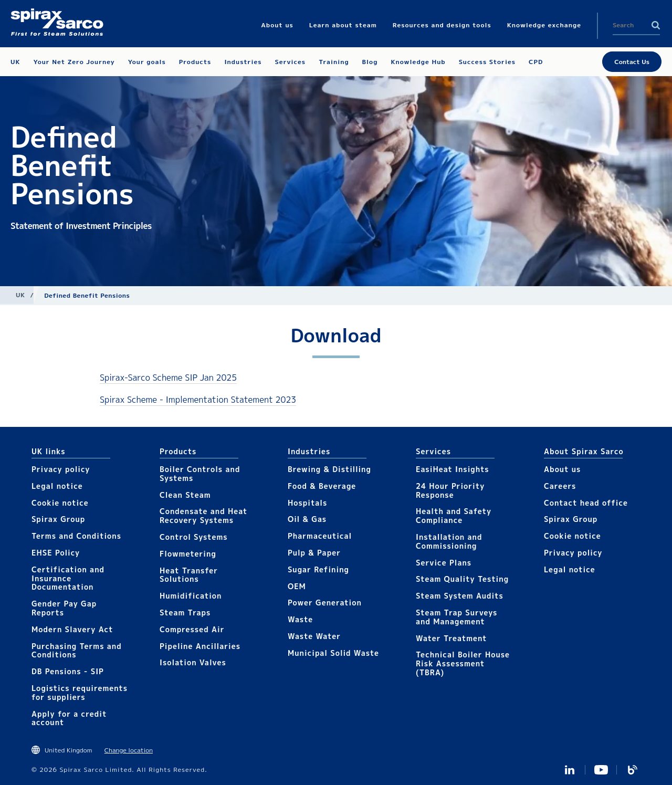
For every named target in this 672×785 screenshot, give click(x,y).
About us (562, 469)
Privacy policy (61, 469)
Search (656, 25)
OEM (297, 586)
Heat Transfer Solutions (189, 575)
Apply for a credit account (69, 718)
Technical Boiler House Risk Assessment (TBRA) (463, 663)
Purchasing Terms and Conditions (77, 651)
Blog (633, 770)
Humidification (191, 596)
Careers (560, 486)
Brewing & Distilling (329, 469)
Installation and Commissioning (449, 541)
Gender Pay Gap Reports (64, 608)
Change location (129, 750)
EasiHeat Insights (453, 469)
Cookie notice (60, 503)
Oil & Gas (307, 519)
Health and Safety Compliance (454, 516)
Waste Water (314, 636)
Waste (300, 619)
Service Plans (444, 563)
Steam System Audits (460, 596)
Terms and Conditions (76, 536)
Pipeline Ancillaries (200, 646)
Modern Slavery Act (72, 629)
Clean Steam (185, 495)
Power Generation (325, 603)
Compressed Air (192, 629)
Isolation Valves (193, 662)
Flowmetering (188, 554)
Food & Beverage (322, 486)
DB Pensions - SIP (68, 671)
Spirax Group (58, 519)
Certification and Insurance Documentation (68, 578)
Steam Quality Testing (462, 579)
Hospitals (307, 503)
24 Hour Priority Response (450, 490)
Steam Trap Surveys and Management (456, 617)
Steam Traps (185, 613)
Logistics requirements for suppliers (80, 693)
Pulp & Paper (314, 553)
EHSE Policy (56, 553)
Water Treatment (451, 638)
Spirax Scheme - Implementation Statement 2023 (198, 400)
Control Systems (194, 537)
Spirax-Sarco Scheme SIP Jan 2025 (168, 378)
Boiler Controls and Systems (200, 474)
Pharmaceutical (320, 536)
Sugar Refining (318, 569)
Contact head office (586, 503)
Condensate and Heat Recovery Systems (203, 516)
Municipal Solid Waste (333, 653)
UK (20, 295)
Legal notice (57, 486)
